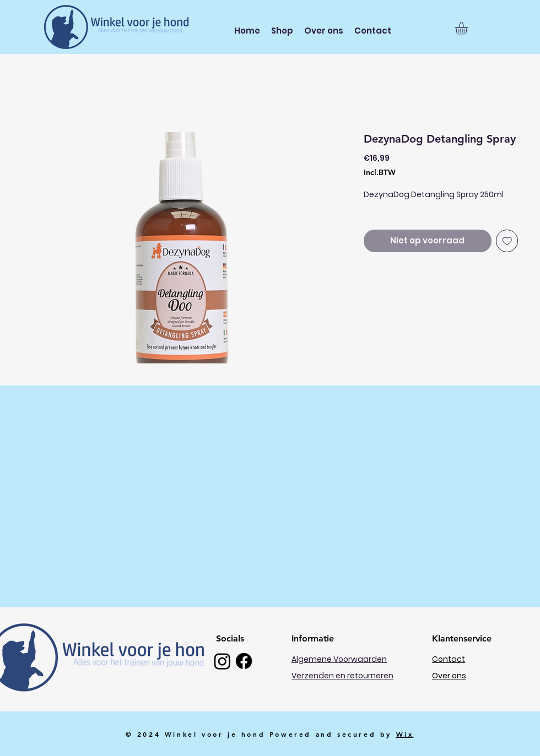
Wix (405, 734)
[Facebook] (244, 661)
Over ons (449, 676)
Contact (449, 659)
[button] (469, 28)
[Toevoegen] (507, 241)
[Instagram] (222, 661)
